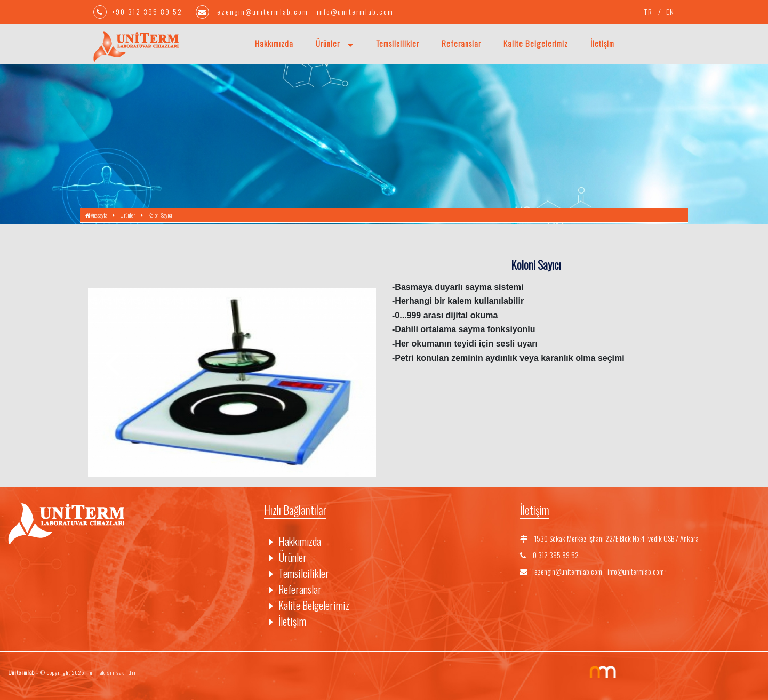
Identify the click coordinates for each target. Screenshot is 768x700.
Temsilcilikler (398, 43)
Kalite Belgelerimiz (536, 43)
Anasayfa (96, 215)
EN (670, 11)
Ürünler (329, 43)
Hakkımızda (274, 43)
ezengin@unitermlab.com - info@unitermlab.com (295, 11)
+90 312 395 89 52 (139, 11)
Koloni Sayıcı (160, 215)
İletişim (602, 43)
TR (649, 11)
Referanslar (461, 43)
